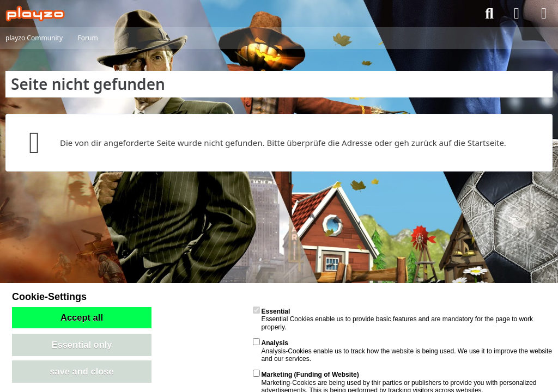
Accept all (82, 317)
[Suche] (489, 14)
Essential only (82, 345)
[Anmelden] (517, 14)
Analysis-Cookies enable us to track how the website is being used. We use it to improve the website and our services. (402, 351)
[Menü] (544, 14)
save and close (81, 371)
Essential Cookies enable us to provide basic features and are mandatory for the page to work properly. (393, 319)
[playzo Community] (35, 14)
